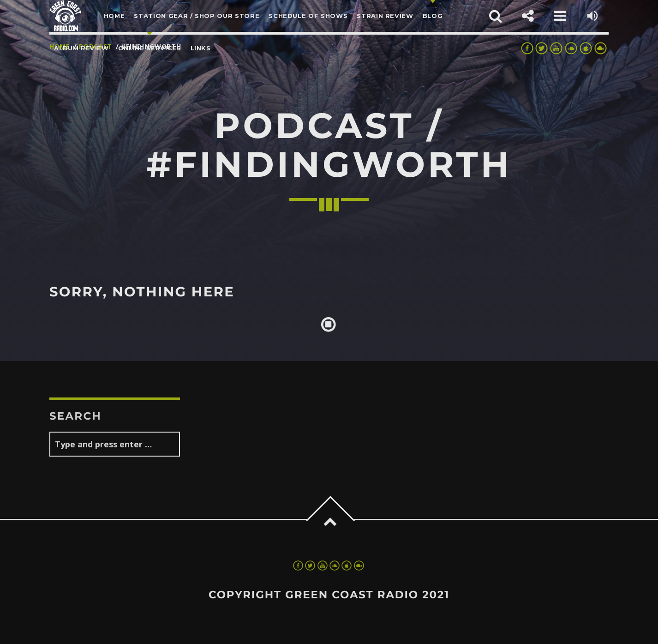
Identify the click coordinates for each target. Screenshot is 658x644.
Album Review (81, 48)
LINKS (201, 48)
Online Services (150, 48)
